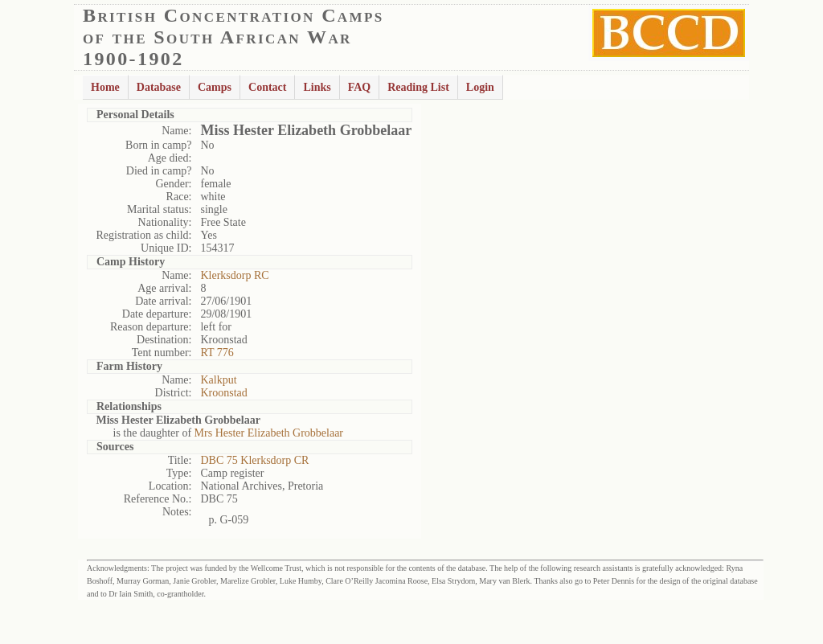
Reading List (418, 87)
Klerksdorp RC (234, 275)
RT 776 (217, 353)
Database (159, 87)
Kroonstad (223, 393)
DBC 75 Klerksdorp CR (254, 460)
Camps (215, 87)
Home (105, 87)
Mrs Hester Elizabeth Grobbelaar (269, 433)
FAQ (360, 87)
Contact (267, 87)
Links (317, 87)
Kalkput (218, 380)
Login (480, 87)
